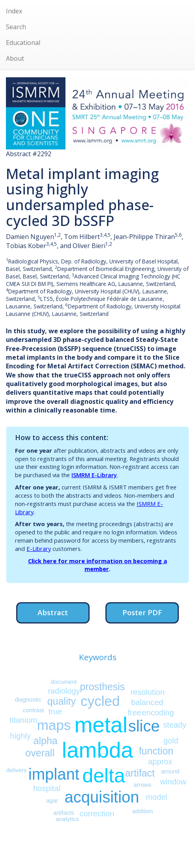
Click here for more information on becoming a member (97, 565)
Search (16, 27)
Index (14, 11)
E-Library (39, 549)
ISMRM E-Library (94, 475)
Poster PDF (142, 612)
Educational (23, 43)
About (15, 58)
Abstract (53, 612)
